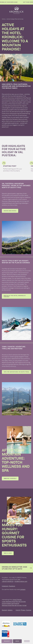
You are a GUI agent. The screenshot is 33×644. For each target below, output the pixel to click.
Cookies (29, 610)
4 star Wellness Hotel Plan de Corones (14, 602)
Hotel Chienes (17, 600)
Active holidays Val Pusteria (10, 603)
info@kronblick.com (21, 581)
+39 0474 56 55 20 (8, 581)
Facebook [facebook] (12, 586)
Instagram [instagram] (5, 586)
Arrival (24, 605)
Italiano (10, 610)
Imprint (18, 610)
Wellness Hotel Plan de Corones (12, 605)
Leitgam (23, 589)
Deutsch (4, 610)
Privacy (23, 610)
